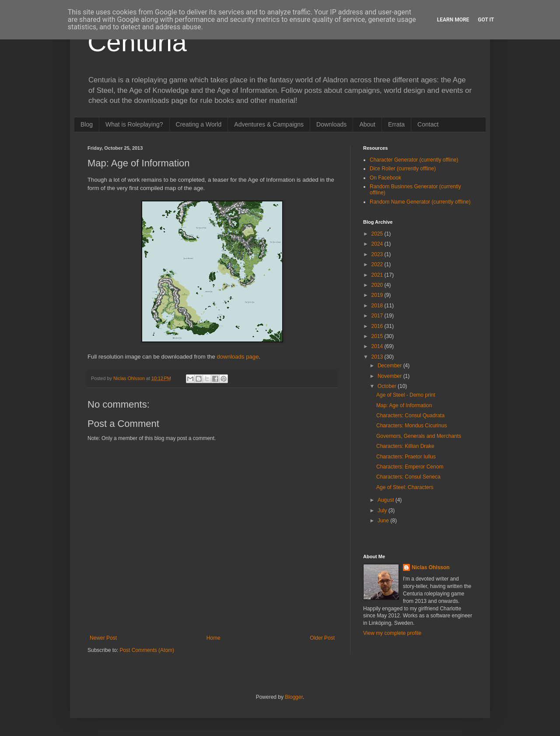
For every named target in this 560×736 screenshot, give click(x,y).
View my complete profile (392, 633)
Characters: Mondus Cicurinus (411, 426)
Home (213, 638)
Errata (396, 124)
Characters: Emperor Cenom (410, 467)
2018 (378, 306)
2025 (378, 234)
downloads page (238, 357)
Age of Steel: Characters (405, 487)
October (388, 386)
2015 (378, 336)
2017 (378, 316)
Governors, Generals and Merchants (419, 436)
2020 (378, 285)
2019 (378, 295)
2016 (378, 326)
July (383, 511)
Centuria (137, 42)
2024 (378, 244)
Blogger (294, 697)
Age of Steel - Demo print (406, 395)
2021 (378, 275)
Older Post (322, 638)
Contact (428, 124)
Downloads (331, 124)
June (384, 521)
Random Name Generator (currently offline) (420, 202)
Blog (87, 124)
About (367, 124)
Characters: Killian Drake (405, 446)
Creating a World (199, 124)
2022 (378, 264)
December (390, 366)
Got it (486, 20)
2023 (378, 254)
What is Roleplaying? (134, 124)
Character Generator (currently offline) (414, 160)
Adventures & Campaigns (269, 124)
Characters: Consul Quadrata (410, 416)
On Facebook (385, 178)
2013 (378, 357)
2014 (378, 346)
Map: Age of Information (404, 405)
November (390, 376)
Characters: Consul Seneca (408, 477)
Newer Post (103, 638)
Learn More (453, 20)
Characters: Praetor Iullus (406, 457)
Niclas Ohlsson (431, 567)
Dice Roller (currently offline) (403, 169)
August (387, 500)
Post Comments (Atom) (147, 650)
